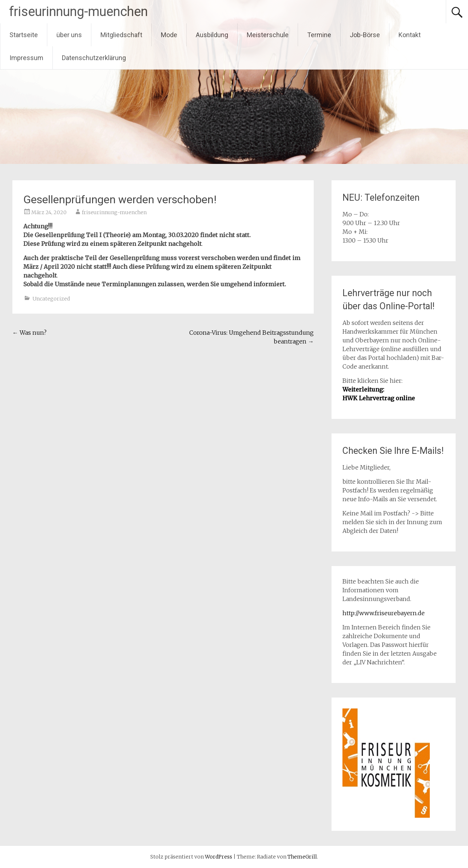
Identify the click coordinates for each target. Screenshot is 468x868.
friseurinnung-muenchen (78, 12)
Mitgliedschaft (121, 35)
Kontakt (410, 35)
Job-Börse (365, 35)
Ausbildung (212, 35)
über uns (69, 35)
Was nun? (29, 333)
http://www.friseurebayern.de (384, 613)
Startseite (24, 35)
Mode (169, 35)
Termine (319, 35)
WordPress (219, 857)
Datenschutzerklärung (94, 58)
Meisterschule (268, 35)
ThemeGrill (302, 857)
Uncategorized (51, 299)
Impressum (26, 58)
